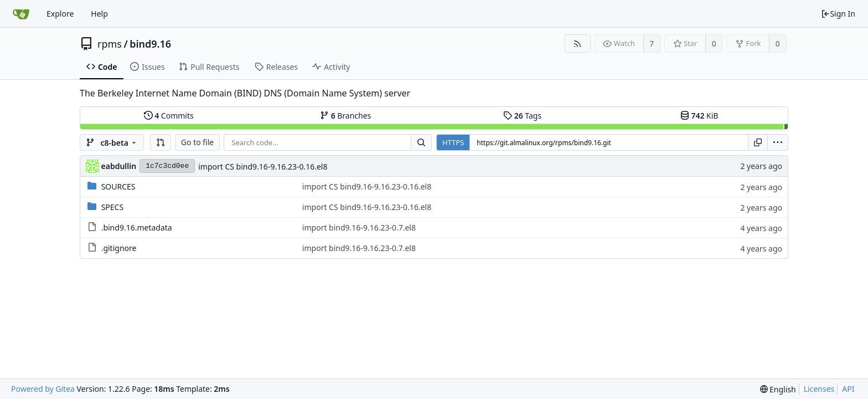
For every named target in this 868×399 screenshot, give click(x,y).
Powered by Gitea (43, 389)
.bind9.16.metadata (137, 227)
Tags (522, 116)
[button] (161, 142)
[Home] (21, 14)
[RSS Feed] (578, 44)
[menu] (778, 142)
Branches (345, 116)
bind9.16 (150, 44)
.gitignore (119, 248)
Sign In (838, 14)
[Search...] (421, 142)
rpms (110, 44)
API (848, 389)
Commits (169, 116)
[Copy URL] (758, 142)
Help (99, 14)
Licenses (819, 389)
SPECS (112, 207)
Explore (60, 14)
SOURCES (118, 186)
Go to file (197, 142)
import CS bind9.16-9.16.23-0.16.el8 (263, 167)
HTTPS (453, 142)
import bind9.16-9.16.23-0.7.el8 (359, 227)
